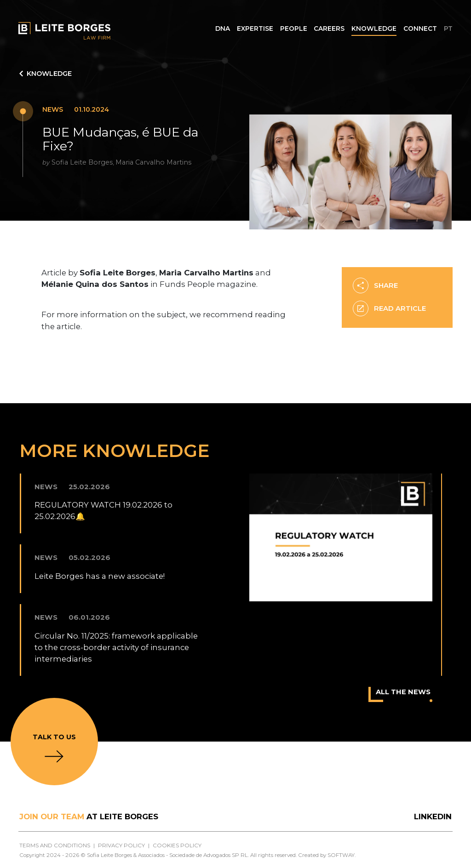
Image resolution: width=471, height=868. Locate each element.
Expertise (255, 29)
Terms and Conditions (55, 845)
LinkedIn (433, 817)
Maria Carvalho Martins (153, 162)
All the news (404, 695)
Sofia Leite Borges (82, 162)
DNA (223, 29)
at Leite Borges (89, 817)
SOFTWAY (341, 855)
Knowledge (374, 29)
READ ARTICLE (389, 309)
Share (375, 286)
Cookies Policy (177, 845)
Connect (420, 29)
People (294, 29)
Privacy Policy (121, 845)
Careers (329, 29)
